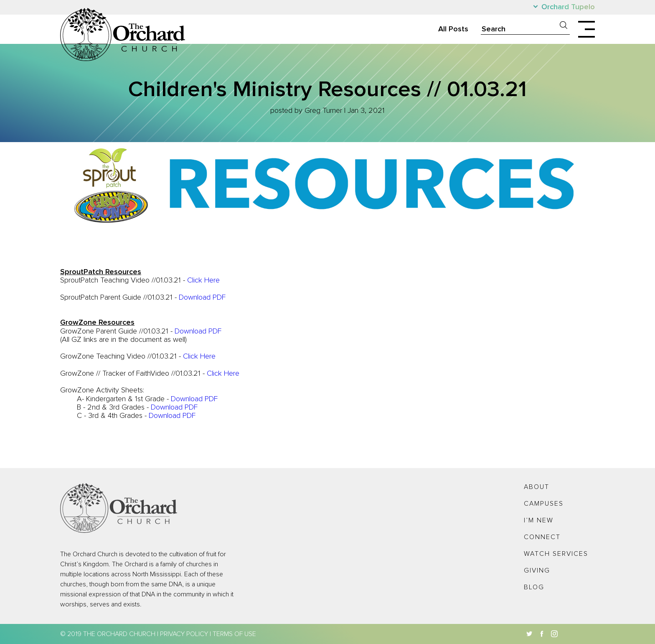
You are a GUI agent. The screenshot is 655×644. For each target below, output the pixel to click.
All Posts (453, 29)
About (537, 487)
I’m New (539, 520)
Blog (534, 587)
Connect (542, 537)
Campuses (544, 504)
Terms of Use (234, 634)
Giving (537, 570)
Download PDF (202, 298)
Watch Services (556, 554)
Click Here (203, 280)
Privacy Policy (184, 634)
